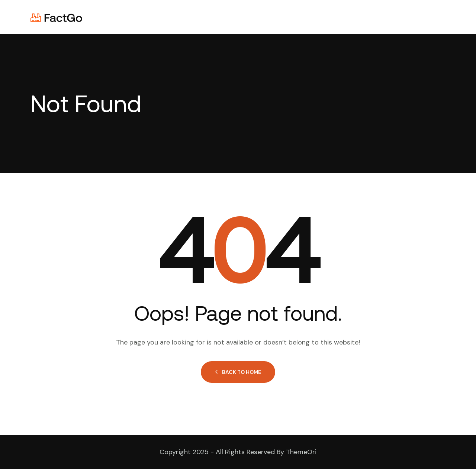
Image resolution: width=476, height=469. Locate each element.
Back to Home (238, 372)
